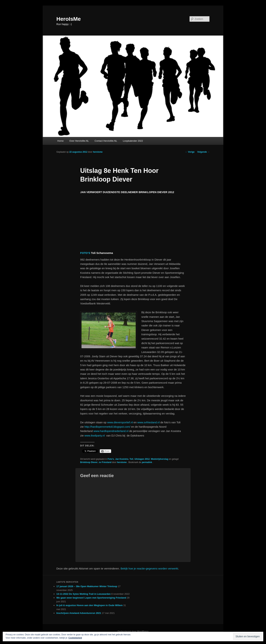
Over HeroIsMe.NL (79, 141)
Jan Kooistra (122, 459)
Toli (131, 459)
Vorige (190, 152)
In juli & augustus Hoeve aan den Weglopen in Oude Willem (90, 605)
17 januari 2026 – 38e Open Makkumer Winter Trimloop (87, 586)
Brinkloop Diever (89, 462)
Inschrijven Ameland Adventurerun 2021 (79, 613)
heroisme (98, 152)
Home (60, 141)
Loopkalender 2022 (133, 141)
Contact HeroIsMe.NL (106, 141)
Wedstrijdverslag (160, 459)
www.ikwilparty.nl (95, 435)
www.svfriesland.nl (148, 422)
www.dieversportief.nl (120, 422)
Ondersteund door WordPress (133, 631)
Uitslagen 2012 (142, 459)
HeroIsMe (69, 19)
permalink (147, 462)
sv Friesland (105, 462)
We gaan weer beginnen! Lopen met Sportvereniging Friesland (91, 598)
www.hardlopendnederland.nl (111, 431)
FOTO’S (85, 253)
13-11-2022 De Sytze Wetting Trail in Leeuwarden (83, 594)
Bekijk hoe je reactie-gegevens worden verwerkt (149, 568)
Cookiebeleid (75, 638)
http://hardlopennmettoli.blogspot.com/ (107, 427)
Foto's (111, 459)
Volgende (203, 152)
